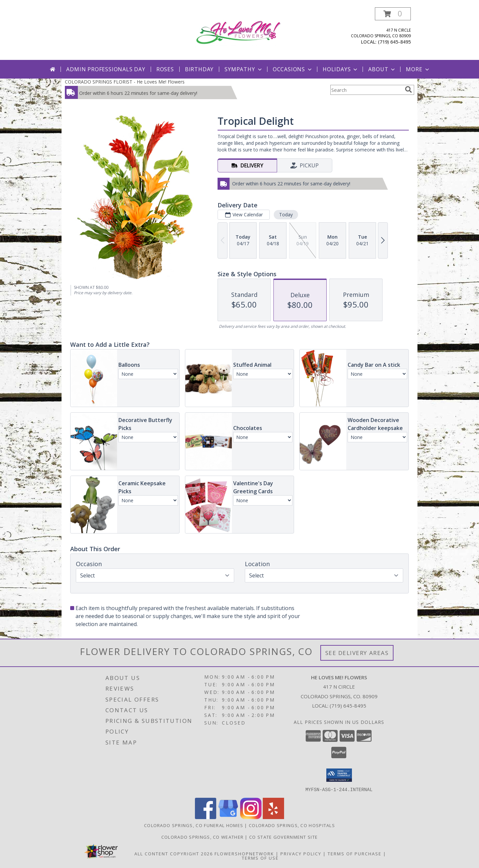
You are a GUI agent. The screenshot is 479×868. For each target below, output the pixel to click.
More (418, 69)
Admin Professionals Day (106, 69)
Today (286, 215)
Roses (165, 69)
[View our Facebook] (206, 817)
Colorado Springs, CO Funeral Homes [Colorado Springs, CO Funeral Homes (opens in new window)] (194, 825)
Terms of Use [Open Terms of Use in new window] (260, 858)
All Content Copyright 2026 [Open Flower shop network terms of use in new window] (174, 853)
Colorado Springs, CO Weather (202, 837)
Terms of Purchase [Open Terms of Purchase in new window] (355, 853)
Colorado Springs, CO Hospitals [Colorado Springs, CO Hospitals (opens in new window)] (292, 825)
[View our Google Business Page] (228, 817)
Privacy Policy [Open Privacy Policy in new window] (301, 853)
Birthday (199, 69)
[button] (393, 14)
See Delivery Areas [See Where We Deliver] (357, 653)
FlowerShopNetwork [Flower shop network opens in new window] (244, 853)
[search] (408, 90)
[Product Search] (366, 90)
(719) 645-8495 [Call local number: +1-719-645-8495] (394, 42)
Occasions (293, 69)
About (382, 69)
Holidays (341, 69)
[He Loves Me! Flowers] (241, 32)
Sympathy (244, 69)
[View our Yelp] (273, 817)
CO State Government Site (283, 837)
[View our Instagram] (251, 817)
